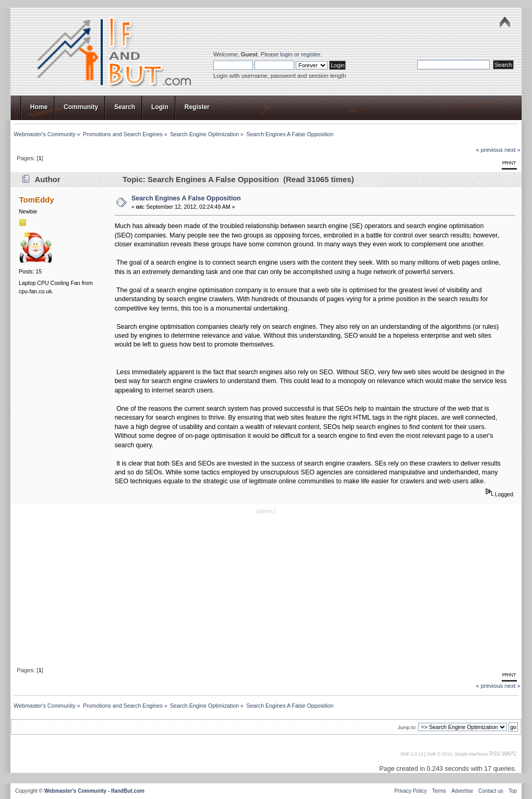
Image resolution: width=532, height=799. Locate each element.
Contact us (491, 791)
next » (512, 150)
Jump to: (407, 727)
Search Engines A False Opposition (186, 198)
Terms (439, 791)
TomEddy (36, 200)
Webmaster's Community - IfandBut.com (94, 791)
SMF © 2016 (439, 754)
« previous (489, 150)
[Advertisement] (266, 589)
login (286, 54)
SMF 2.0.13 (412, 754)
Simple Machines (471, 754)
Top (513, 791)
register (311, 54)
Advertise (462, 791)
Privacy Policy (410, 791)
